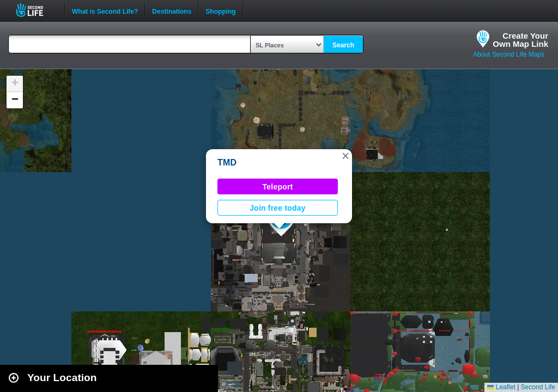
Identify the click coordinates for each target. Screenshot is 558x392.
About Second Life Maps (509, 54)
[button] (345, 156)
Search (343, 45)
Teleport (278, 187)
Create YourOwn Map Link (520, 40)
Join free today (278, 208)
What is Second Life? (105, 10)
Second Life (36, 10)
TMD (227, 163)
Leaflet (501, 387)
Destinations (172, 10)
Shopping (220, 10)
